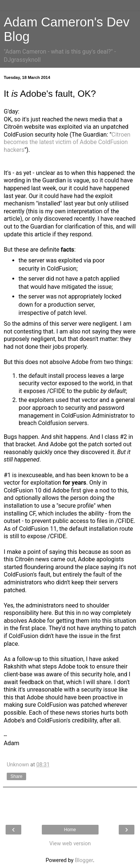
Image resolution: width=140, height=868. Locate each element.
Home (70, 830)
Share (16, 776)
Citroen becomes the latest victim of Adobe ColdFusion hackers (67, 142)
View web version (70, 844)
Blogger (84, 860)
